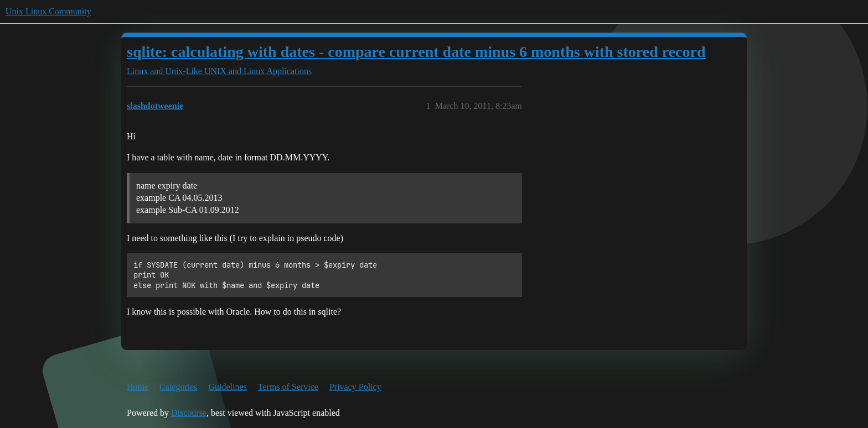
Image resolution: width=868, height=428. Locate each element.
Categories (178, 387)
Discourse (189, 413)
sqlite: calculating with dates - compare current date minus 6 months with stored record (416, 52)
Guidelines (228, 387)
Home (138, 387)
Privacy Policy (355, 387)
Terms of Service (288, 387)
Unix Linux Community (48, 11)
